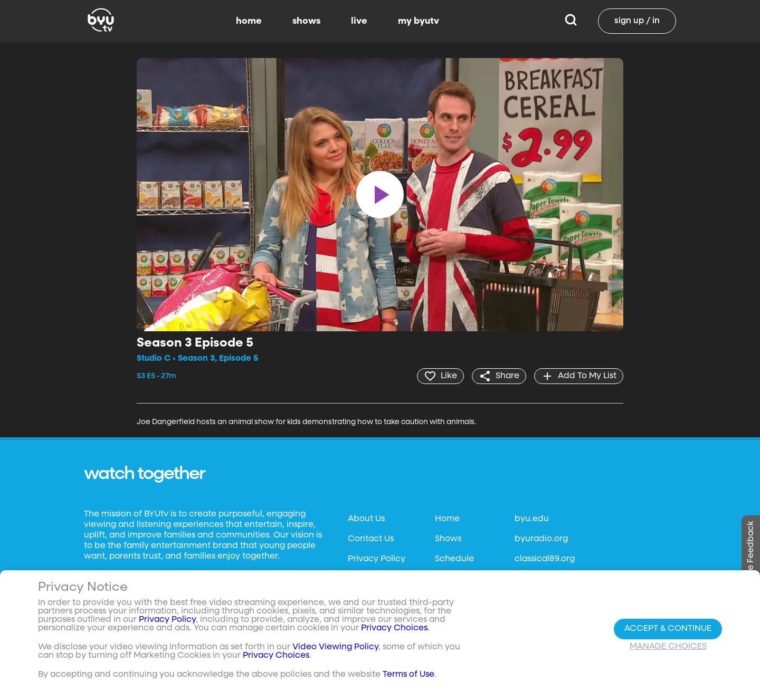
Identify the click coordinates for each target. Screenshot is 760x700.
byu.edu (532, 519)
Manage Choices (668, 647)
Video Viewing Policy (335, 647)
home (249, 21)
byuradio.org (541, 539)
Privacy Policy (377, 559)
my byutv (419, 21)
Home (447, 519)
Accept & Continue (668, 629)
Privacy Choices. (395, 628)
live (359, 21)
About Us (366, 519)
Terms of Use (408, 675)
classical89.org (545, 559)
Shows (448, 539)
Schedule (454, 559)
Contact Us (371, 539)
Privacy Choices (276, 656)
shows (306, 21)
